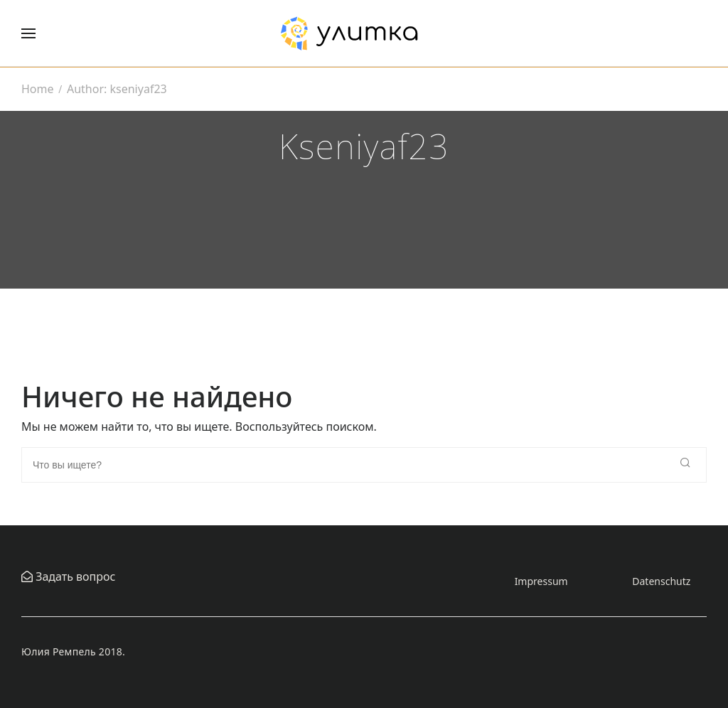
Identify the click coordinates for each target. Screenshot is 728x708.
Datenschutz (661, 581)
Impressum (541, 581)
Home (38, 89)
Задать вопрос (74, 576)
